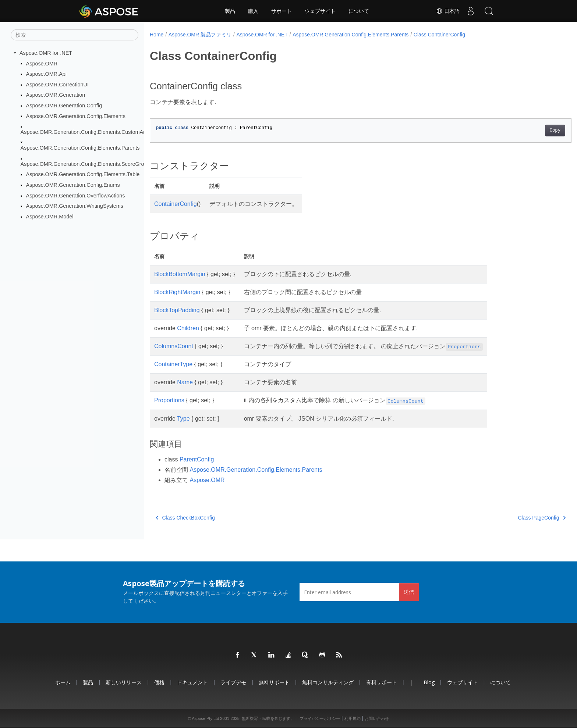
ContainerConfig (176, 204)
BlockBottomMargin (180, 274)
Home (157, 35)
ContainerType (173, 364)
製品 (230, 11)
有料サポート (382, 682)
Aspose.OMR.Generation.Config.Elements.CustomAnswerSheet (96, 132)
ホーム (63, 682)
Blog (429, 682)
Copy (526, 131)
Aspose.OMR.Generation (56, 95)
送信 (409, 592)
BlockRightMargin (177, 292)
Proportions (169, 400)
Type (183, 419)
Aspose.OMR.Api (46, 74)
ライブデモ (233, 682)
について (359, 11)
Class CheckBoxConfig (185, 518)
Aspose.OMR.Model (50, 217)
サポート (282, 11)
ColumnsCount (174, 346)
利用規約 (353, 718)
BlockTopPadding (177, 310)
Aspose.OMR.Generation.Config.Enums (73, 185)
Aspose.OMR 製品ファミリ (200, 35)
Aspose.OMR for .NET (46, 53)
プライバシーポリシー (320, 718)
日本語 (448, 11)
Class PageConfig (513, 518)
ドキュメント (192, 682)
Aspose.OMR (42, 63)
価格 (159, 682)
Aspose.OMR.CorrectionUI (57, 85)
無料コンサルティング (328, 682)
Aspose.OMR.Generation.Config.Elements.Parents (80, 148)
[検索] (75, 35)
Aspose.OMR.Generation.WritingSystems (75, 206)
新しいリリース (124, 682)
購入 (253, 11)
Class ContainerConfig (439, 35)
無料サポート (274, 682)
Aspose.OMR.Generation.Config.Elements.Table (83, 174)
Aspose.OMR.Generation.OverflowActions (76, 196)
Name (185, 382)
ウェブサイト (320, 11)
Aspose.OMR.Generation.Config (64, 106)
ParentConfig (197, 459)
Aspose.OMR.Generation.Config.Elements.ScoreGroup (85, 164)
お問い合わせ (377, 718)
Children (188, 328)
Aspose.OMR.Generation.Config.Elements (76, 116)
